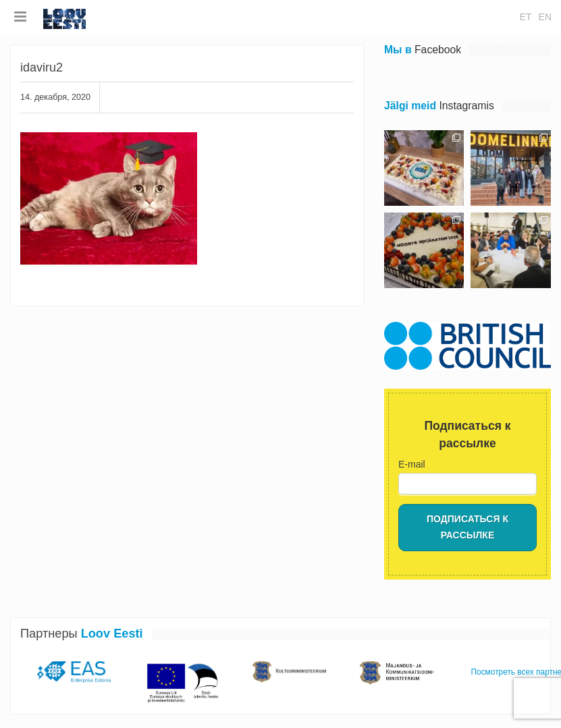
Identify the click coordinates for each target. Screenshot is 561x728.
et (526, 17)
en (545, 17)
